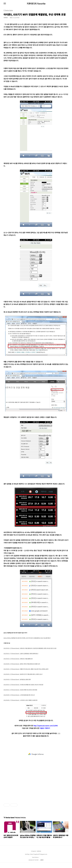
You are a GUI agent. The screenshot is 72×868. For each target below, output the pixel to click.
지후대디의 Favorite (36, 4)
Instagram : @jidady (36, 851)
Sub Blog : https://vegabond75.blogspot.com (36, 854)
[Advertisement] (36, 754)
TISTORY (36, 860)
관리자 (42, 860)
